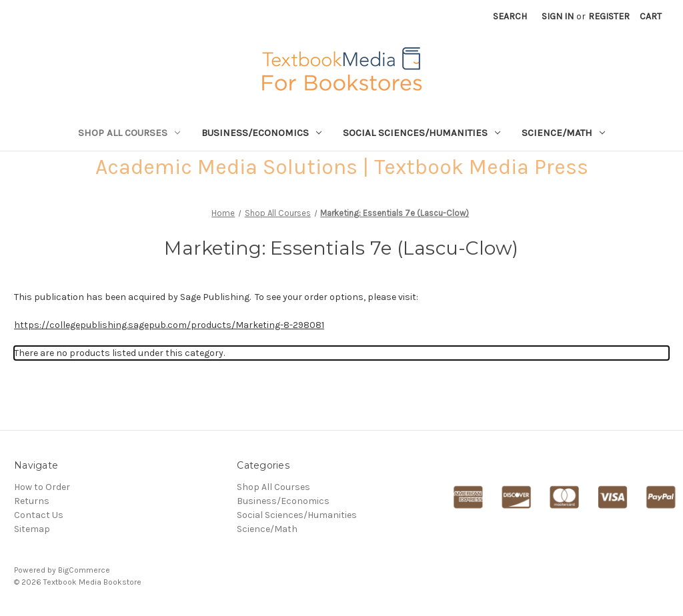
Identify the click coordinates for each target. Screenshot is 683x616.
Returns (32, 501)
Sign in (558, 16)
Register (609, 16)
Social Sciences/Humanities (422, 133)
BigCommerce (84, 570)
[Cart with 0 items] (651, 16)
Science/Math (563, 133)
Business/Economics (261, 133)
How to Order (42, 487)
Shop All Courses (129, 133)
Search (510, 16)
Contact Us (39, 515)
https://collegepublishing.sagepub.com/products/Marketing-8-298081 (169, 325)
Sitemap (32, 529)
